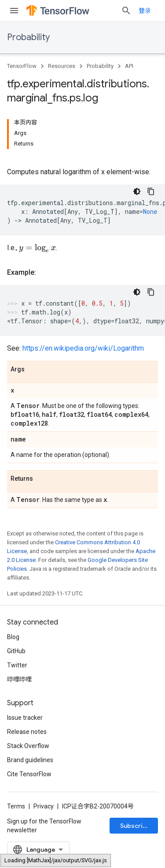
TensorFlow (22, 66)
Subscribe (135, 827)
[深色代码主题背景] (137, 191)
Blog (13, 638)
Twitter (17, 666)
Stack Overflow (28, 747)
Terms (16, 807)
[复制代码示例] (151, 191)
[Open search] (126, 11)
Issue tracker (25, 718)
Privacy (44, 807)
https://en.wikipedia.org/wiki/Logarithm (83, 349)
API (129, 66)
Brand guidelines (30, 761)
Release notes (27, 733)
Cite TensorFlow (29, 775)
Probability (28, 37)
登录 (145, 11)
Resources (62, 66)
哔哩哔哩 (19, 680)
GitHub (16, 652)
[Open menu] (14, 11)
